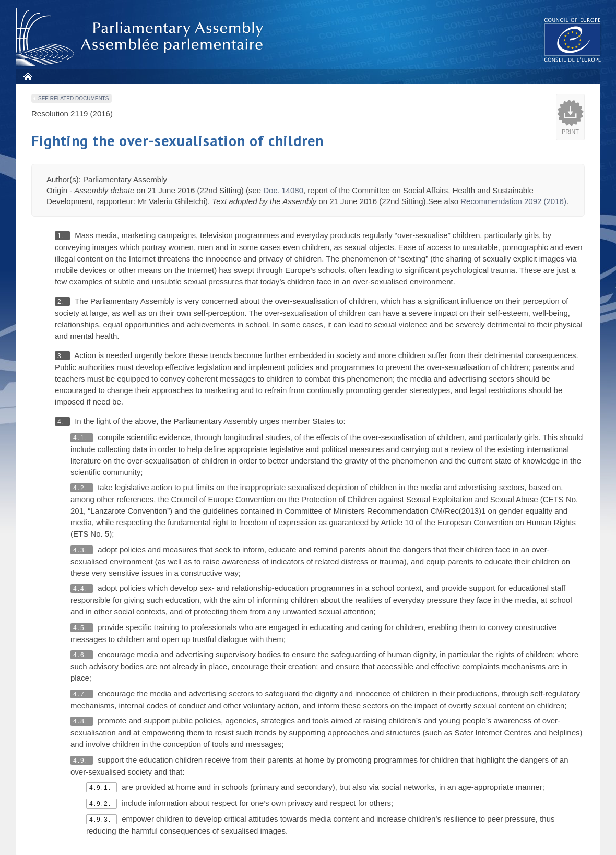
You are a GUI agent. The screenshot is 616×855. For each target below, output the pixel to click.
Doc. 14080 (283, 190)
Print (570, 132)
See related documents (73, 98)
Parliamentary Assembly (141, 37)
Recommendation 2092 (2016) (513, 201)
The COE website (573, 39)
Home (27, 76)
